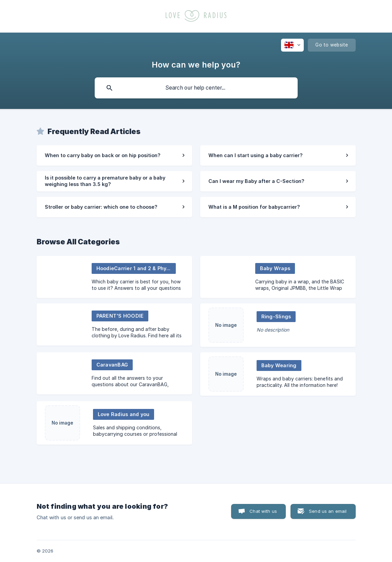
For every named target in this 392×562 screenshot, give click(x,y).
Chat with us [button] (263, 511)
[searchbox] (196, 88)
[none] (292, 45)
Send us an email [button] (328, 511)
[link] (114, 155)
